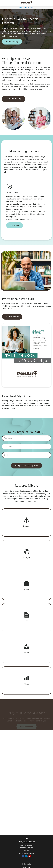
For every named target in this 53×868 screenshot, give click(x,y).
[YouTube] (30, 856)
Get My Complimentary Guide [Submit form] (26, 466)
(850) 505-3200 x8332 (29, 842)
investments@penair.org (26, 853)
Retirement (26, 867)
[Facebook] (23, 856)
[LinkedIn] (26, 856)
